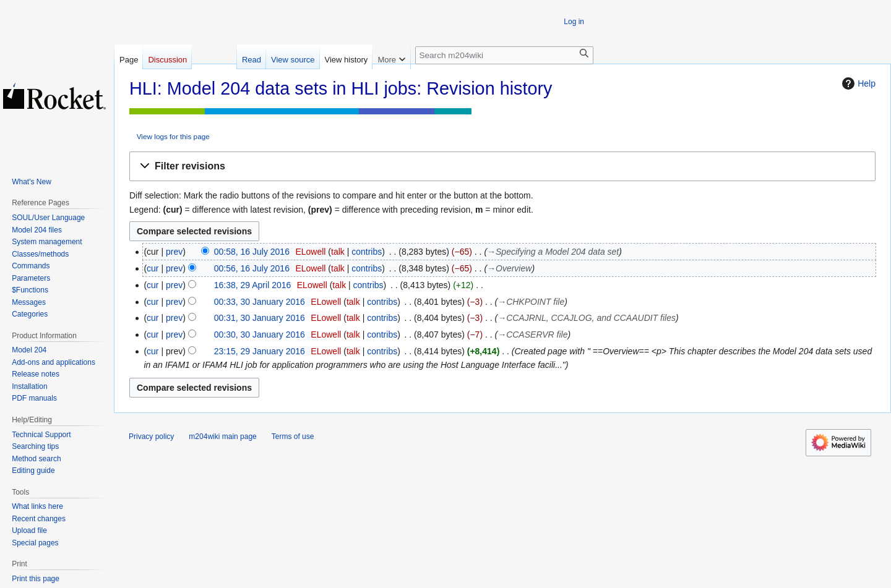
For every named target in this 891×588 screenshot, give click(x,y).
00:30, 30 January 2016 (260, 334)
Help (857, 83)
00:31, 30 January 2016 (260, 318)
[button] (502, 167)
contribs (367, 252)
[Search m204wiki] (504, 55)
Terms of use (293, 437)
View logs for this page (173, 136)
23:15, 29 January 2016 (260, 351)
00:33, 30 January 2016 (260, 302)
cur (153, 268)
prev (174, 252)
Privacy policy (151, 437)
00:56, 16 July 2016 (252, 268)
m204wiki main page (222, 437)
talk (338, 252)
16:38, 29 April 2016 (253, 285)
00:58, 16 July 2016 (252, 252)
